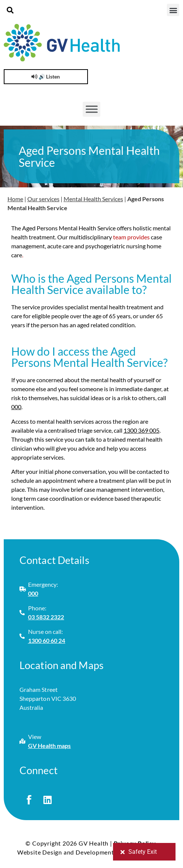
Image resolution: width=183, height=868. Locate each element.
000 (16, 407)
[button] (10, 10)
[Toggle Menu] (92, 109)
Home (15, 199)
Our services (43, 199)
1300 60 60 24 (47, 640)
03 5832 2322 (46, 617)
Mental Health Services (93, 199)
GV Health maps (50, 746)
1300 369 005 (141, 430)
